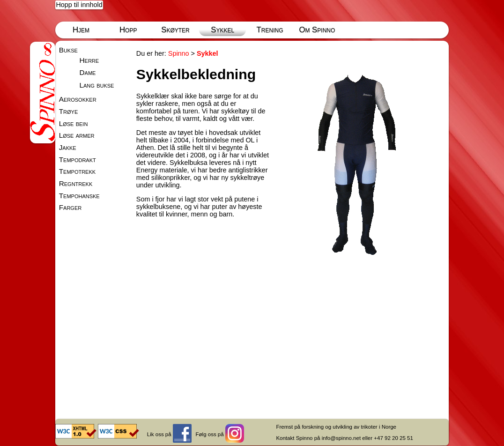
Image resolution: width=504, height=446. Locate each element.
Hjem (81, 30)
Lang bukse (96, 85)
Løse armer (77, 135)
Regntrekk (76, 183)
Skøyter (175, 30)
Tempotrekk (77, 171)
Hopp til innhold (79, 5)
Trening (270, 30)
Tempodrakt (78, 160)
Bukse (68, 50)
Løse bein (74, 123)
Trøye (69, 111)
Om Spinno (317, 30)
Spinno (179, 53)
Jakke (68, 147)
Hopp (128, 30)
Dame (87, 72)
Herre (89, 60)
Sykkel (222, 30)
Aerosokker (78, 99)
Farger (70, 207)
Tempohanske (79, 196)
